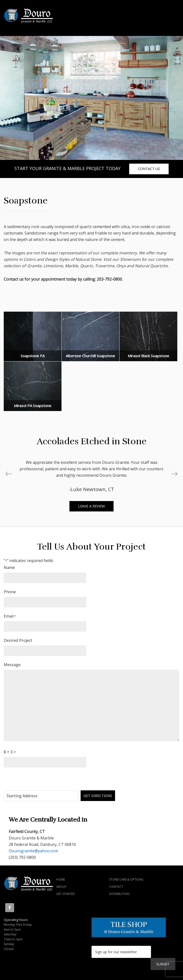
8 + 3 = (10, 752)
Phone (10, 592)
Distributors (119, 894)
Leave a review (91, 506)
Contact (116, 887)
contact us (149, 169)
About (61, 887)
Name (9, 567)
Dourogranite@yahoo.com (33, 851)
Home (61, 879)
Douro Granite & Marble (43, 15)
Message (12, 665)
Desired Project (18, 640)
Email (10, 616)
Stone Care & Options (126, 879)
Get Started (66, 894)
